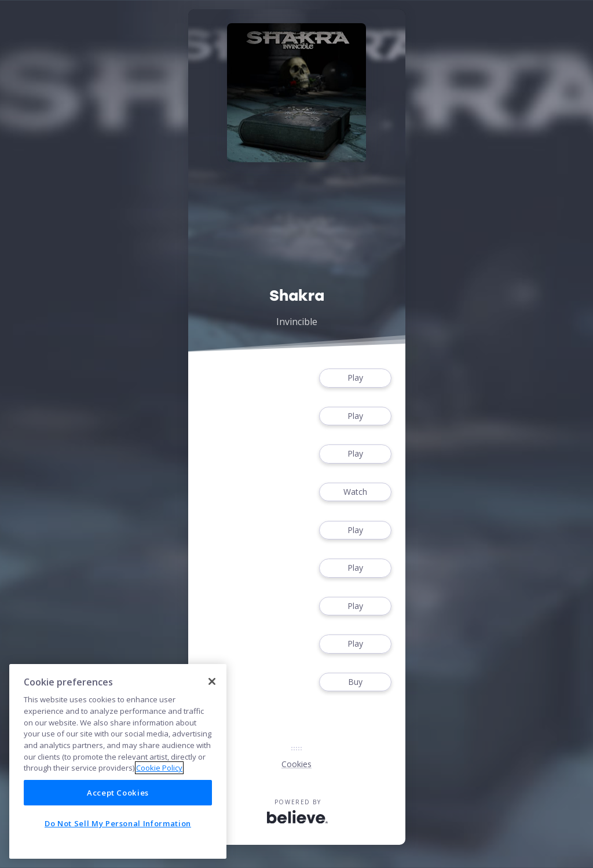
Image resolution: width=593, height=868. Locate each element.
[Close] (212, 681)
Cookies (296, 764)
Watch (355, 492)
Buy (355, 682)
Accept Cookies (118, 793)
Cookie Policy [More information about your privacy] (159, 768)
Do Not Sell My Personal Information (118, 823)
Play (355, 378)
